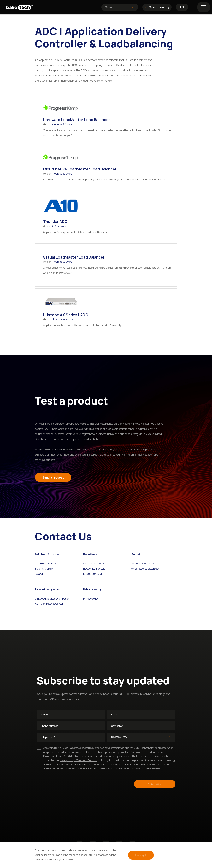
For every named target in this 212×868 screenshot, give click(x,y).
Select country (157, 7)
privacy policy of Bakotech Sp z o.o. (78, 760)
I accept (141, 855)
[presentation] (68, 783)
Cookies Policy (43, 855)
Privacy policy (91, 599)
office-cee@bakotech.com (146, 569)
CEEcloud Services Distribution (52, 599)
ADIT (38, 604)
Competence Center (52, 604)
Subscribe (155, 784)
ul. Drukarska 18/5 (45, 563)
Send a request (53, 477)
